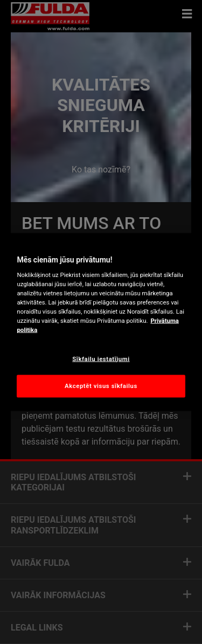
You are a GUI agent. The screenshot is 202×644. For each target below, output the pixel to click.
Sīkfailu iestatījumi (101, 358)
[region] (101, 322)
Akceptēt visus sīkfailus (101, 386)
